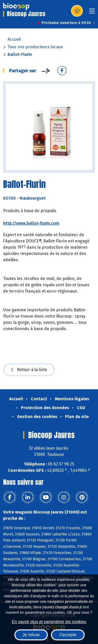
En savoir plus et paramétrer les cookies (49, 622)
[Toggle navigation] (92, 13)
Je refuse (31, 635)
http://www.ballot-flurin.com (31, 223)
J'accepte (68, 635)
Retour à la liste (29, 370)
